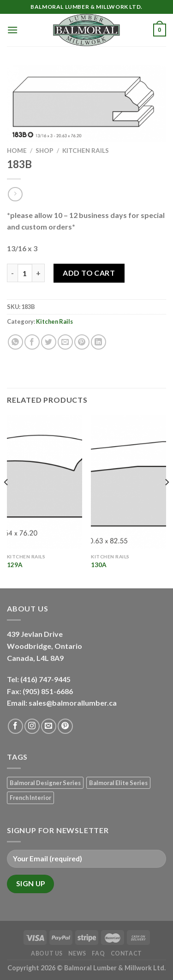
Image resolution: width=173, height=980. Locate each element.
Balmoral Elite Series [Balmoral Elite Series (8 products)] (118, 783)
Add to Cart (89, 273)
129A (15, 565)
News (77, 953)
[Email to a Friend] (65, 342)
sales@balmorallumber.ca (73, 703)
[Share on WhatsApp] (15, 342)
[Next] (167, 501)
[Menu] (12, 30)
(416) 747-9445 (46, 679)
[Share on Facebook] (32, 342)
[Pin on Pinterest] (82, 342)
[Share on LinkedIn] (98, 342)
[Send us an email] (49, 726)
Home (17, 151)
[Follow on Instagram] (32, 726)
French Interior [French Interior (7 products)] (30, 798)
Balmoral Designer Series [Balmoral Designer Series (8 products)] (45, 783)
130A (99, 565)
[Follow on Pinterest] (65, 726)
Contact (126, 953)
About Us (47, 953)
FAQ (98, 953)
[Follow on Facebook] (15, 726)
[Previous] (6, 501)
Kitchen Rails (86, 151)
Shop (45, 151)
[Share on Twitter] (49, 342)
